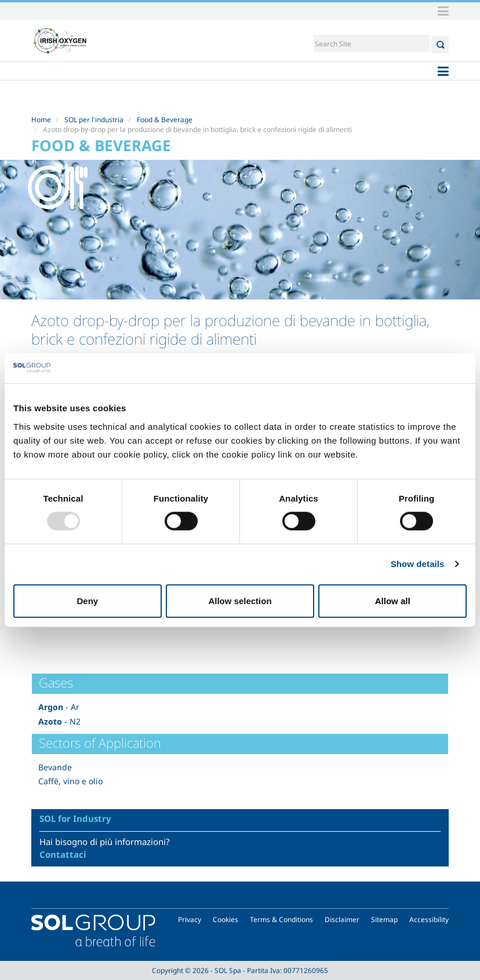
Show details (418, 564)
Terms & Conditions (281, 919)
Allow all (393, 600)
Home (41, 120)
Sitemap (384, 919)
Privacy (190, 919)
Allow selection (240, 600)
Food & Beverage (165, 120)
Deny (87, 600)
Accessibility (429, 919)
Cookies (226, 919)
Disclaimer (342, 919)
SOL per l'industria (94, 120)
